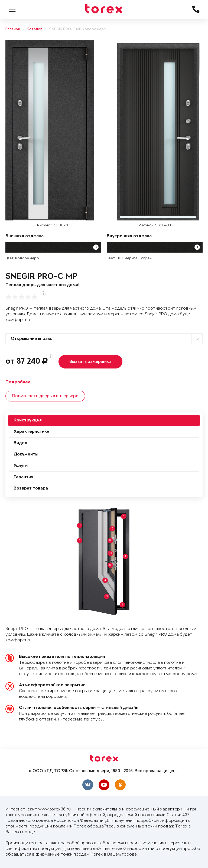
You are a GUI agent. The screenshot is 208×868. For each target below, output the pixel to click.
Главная (13, 29)
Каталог (34, 29)
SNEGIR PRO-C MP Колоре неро (78, 29)
